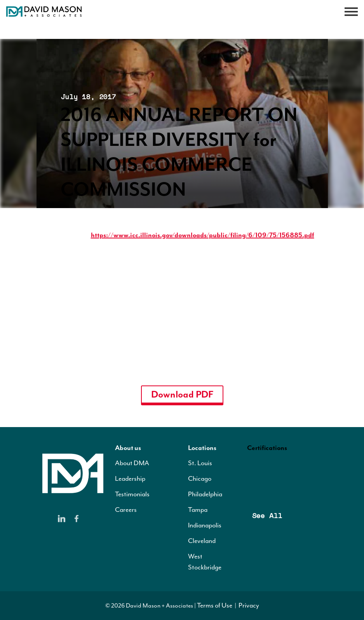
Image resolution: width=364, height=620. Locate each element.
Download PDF (182, 394)
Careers (126, 510)
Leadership (130, 478)
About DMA (132, 463)
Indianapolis (205, 525)
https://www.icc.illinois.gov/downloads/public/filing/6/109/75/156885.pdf (203, 235)
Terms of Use (215, 605)
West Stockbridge (205, 562)
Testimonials (132, 494)
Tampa (198, 510)
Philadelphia (205, 494)
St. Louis (200, 463)
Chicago (200, 478)
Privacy (249, 605)
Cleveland (202, 541)
